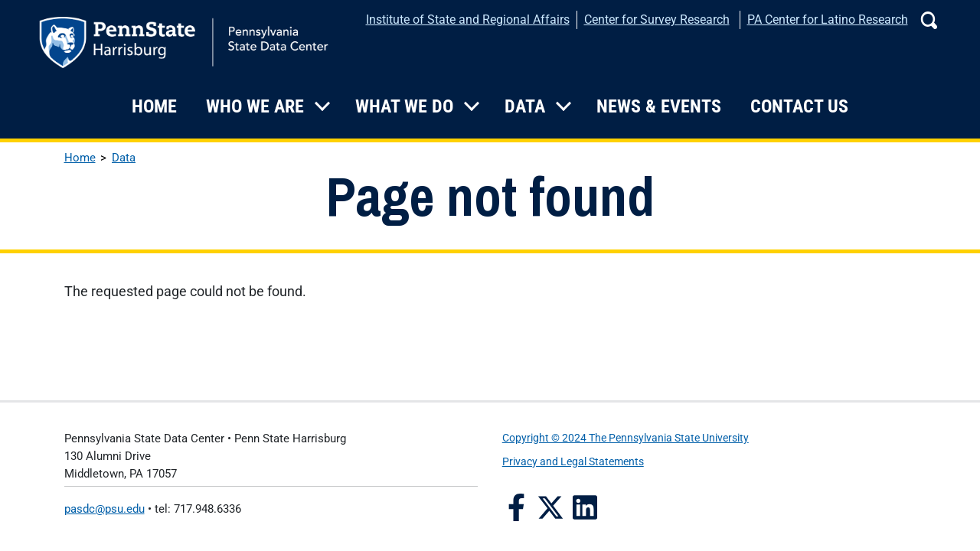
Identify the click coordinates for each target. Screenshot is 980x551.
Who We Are (255, 106)
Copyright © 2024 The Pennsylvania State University (626, 438)
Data (525, 106)
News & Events (659, 106)
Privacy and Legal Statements (573, 462)
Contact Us (799, 106)
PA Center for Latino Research (828, 20)
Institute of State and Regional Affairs (468, 20)
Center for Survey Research (657, 20)
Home (154, 106)
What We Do (404, 106)
